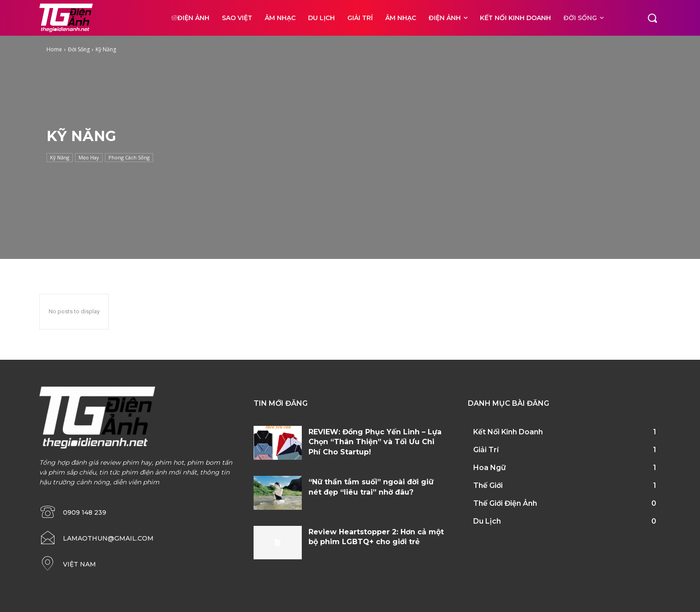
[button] (652, 18)
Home (54, 49)
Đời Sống (79, 49)
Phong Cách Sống (129, 158)
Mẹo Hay (89, 158)
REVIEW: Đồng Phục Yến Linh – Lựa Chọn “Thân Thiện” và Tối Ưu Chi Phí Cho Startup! (375, 442)
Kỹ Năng (60, 158)
